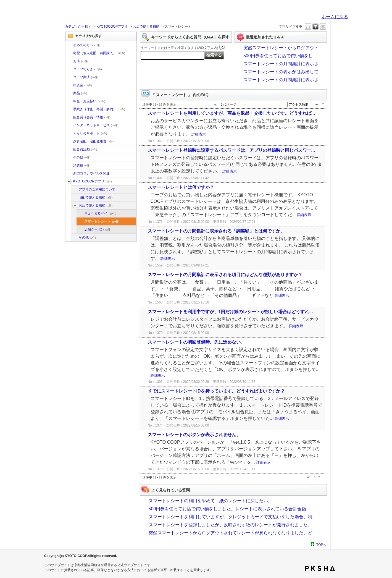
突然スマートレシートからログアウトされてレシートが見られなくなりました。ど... (232, 533)
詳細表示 (199, 134)
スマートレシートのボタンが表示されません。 (194, 435)
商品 (80, 93)
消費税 (82, 165)
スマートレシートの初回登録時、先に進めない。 (196, 342)
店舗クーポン (98, 229)
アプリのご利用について (97, 189)
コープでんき (88, 69)
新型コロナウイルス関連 (91, 173)
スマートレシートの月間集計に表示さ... (283, 64)
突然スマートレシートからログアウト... (283, 48)
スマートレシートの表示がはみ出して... (283, 72)
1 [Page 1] (315, 477)
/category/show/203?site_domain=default (75, 206)
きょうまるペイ (100, 213)
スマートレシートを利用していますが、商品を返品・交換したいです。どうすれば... (231, 113)
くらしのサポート (90, 133)
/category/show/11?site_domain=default (69, 93)
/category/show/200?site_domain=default (69, 182)
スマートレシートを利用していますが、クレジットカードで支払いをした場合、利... (232, 517)
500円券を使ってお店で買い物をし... (280, 56)
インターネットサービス (96, 125)
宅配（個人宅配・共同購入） (99, 53)
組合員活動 (85, 149)
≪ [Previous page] (308, 477)
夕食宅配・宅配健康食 (94, 141)
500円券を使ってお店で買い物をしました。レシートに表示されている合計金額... (229, 509)
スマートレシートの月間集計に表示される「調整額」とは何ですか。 (216, 231)
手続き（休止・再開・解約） (99, 109)
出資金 (83, 85)
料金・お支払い (89, 101)
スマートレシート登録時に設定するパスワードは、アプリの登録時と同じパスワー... (231, 150)
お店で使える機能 (146, 27)
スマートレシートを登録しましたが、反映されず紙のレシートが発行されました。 (230, 525)
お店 (81, 61)
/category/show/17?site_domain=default (69, 142)
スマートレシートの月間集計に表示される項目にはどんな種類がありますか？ (225, 275)
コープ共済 (86, 77)
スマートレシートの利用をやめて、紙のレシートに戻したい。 (211, 501)
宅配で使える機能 (96, 197)
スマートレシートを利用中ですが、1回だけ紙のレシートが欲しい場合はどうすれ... (230, 312)
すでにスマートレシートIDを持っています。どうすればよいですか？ (216, 391)
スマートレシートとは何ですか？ (181, 187)
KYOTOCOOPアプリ (112, 27)
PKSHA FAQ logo (320, 568)
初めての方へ (87, 45)
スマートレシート (102, 221)
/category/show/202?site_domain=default (75, 198)
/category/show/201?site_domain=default (75, 190)
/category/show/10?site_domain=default (69, 45)
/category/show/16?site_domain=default (69, 134)
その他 (82, 157)
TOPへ (321, 545)
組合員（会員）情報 (92, 117)
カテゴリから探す (78, 27)
